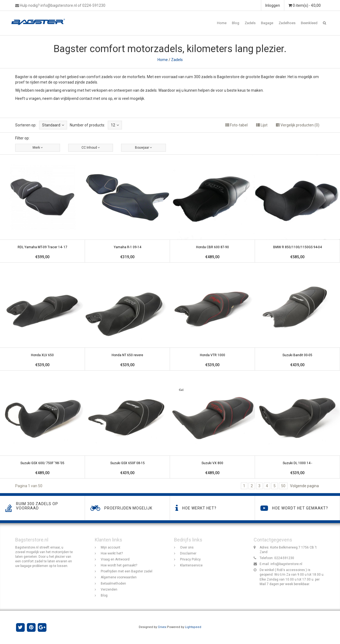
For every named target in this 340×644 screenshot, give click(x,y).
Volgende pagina (304, 486)
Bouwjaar (144, 148)
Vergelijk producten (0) (298, 125)
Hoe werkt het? (112, 553)
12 (115, 125)
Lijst (262, 125)
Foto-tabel (237, 125)
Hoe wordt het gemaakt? (119, 565)
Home (222, 23)
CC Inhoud (91, 148)
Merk (38, 148)
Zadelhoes (287, 23)
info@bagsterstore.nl (286, 564)
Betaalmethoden (113, 584)
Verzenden (109, 589)
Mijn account (111, 547)
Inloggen (273, 5)
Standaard (53, 125)
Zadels (250, 23)
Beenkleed (309, 23)
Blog (236, 23)
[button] (325, 23)
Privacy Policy (190, 559)
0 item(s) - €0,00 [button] (305, 5)
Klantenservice (191, 565)
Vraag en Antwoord (115, 559)
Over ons (187, 547)
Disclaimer (188, 553)
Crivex (162, 627)
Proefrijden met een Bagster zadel (127, 572)
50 (283, 486)
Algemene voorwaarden (119, 578)
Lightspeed (193, 627)
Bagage (267, 23)
